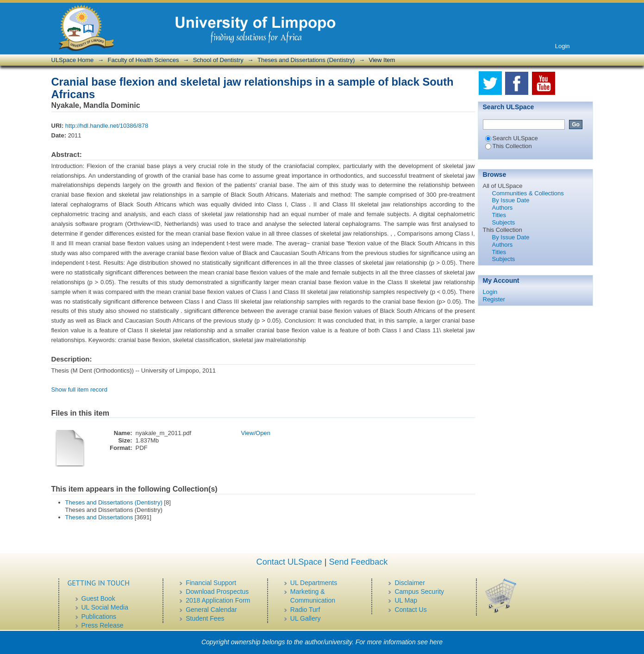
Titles (499, 215)
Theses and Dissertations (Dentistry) (306, 60)
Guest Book (98, 598)
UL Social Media (105, 607)
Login (563, 46)
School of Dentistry (218, 60)
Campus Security (419, 592)
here (436, 642)
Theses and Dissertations (99, 517)
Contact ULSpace (289, 562)
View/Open (256, 433)
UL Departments (314, 583)
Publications (99, 617)
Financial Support (211, 583)
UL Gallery (306, 618)
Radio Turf (305, 610)
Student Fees (205, 618)
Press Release (103, 625)
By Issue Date (511, 200)
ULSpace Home (73, 60)
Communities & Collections (528, 193)
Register (494, 299)
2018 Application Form (218, 600)
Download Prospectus (217, 592)
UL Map (406, 600)
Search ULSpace (512, 138)
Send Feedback (358, 562)
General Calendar (211, 610)
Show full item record (79, 389)
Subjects (504, 222)
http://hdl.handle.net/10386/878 (107, 126)
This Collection (509, 146)
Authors (503, 208)
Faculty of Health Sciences (144, 60)
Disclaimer (410, 583)
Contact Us (410, 610)
